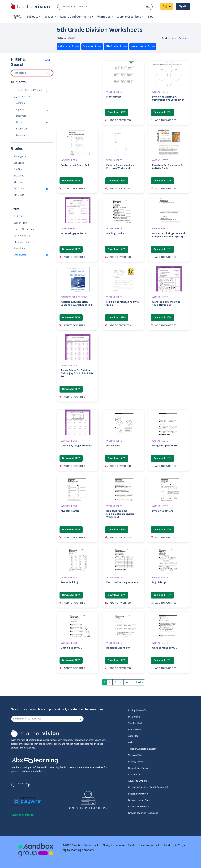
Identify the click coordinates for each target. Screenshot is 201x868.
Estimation (22, 129)
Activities (19, 216)
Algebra (20, 109)
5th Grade (19, 189)
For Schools (134, 717)
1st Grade (19, 163)
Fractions (21, 135)
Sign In (167, 6)
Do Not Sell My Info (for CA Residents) (148, 787)
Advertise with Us (137, 781)
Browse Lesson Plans (139, 800)
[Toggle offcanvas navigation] (18, 17)
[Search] (149, 7)
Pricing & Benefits (138, 710)
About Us (133, 736)
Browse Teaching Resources (143, 813)
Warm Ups (104, 17)
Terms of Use (135, 755)
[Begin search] (49, 73)
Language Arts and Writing (28, 90)
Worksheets (20, 255)
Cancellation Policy (138, 768)
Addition (20, 103)
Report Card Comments (75, 17)
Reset (47, 60)
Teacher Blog (135, 723)
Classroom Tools (22, 242)
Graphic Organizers (129, 17)
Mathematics (25, 97)
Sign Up (183, 6)
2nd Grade (19, 169)
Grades (49, 17)
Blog (150, 17)
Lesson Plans (21, 223)
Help (131, 742)
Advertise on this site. (22, 815)
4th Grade (19, 182)
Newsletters (135, 730)
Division (20, 122)
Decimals (21, 116)
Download (117, 112)
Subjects (32, 17)
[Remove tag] (76, 47)
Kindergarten (20, 156)
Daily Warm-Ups (22, 236)
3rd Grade (19, 176)
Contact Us (134, 775)
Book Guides (20, 249)
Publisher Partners (138, 794)
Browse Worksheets (139, 807)
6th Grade (19, 195)
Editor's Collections (24, 229)
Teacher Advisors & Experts (143, 749)
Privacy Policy (136, 762)
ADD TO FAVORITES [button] (118, 120)
